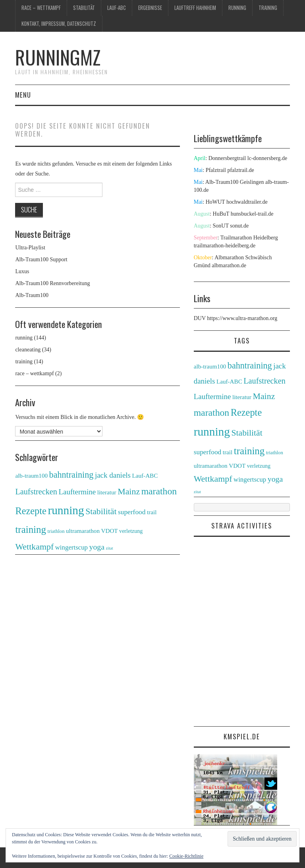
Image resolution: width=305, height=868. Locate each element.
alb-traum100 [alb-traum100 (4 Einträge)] (31, 475)
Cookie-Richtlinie (186, 856)
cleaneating (28, 350)
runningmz (58, 57)
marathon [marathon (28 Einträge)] (159, 491)
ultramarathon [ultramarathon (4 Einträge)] (83, 531)
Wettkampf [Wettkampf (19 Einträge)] (34, 547)
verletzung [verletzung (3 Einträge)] (131, 531)
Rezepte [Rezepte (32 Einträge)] (31, 511)
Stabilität (84, 8)
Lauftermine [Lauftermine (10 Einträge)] (77, 492)
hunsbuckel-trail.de (252, 214)
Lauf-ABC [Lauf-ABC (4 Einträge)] (145, 475)
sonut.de (239, 226)
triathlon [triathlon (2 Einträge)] (56, 531)
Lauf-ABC (117, 8)
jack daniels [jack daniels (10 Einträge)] (113, 475)
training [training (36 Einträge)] (31, 529)
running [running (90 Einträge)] (66, 510)
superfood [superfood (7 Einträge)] (132, 512)
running (237, 8)
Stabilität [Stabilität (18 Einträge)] (101, 511)
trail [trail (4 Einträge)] (152, 512)
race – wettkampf (41, 8)
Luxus (22, 271)
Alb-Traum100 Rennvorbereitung (52, 283)
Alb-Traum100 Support (41, 259)
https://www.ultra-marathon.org (242, 318)
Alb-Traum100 (32, 295)
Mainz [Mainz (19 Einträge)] (129, 491)
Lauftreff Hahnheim (195, 8)
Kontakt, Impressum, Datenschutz (59, 24)
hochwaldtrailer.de (247, 202)
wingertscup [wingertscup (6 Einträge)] (71, 547)
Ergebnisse (150, 8)
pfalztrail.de (240, 170)
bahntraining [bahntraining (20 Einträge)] (71, 475)
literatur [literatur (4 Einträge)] (107, 492)
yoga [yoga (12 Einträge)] (97, 547)
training (268, 8)
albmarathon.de (229, 265)
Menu (23, 95)
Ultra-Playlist (30, 248)
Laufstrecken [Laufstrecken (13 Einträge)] (36, 492)
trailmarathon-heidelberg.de (225, 246)
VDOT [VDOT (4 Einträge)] (110, 531)
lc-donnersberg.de (267, 158)
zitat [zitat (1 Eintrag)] (109, 548)
